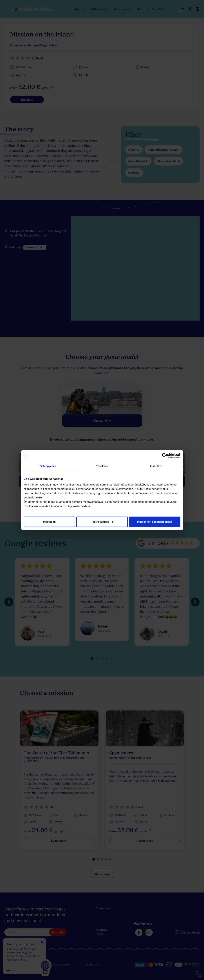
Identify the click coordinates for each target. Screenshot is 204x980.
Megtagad (49, 522)
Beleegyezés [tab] (48, 466)
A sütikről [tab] (156, 466)
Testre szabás (102, 522)
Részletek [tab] (102, 466)
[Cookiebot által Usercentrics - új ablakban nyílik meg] (165, 456)
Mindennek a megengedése (155, 522)
